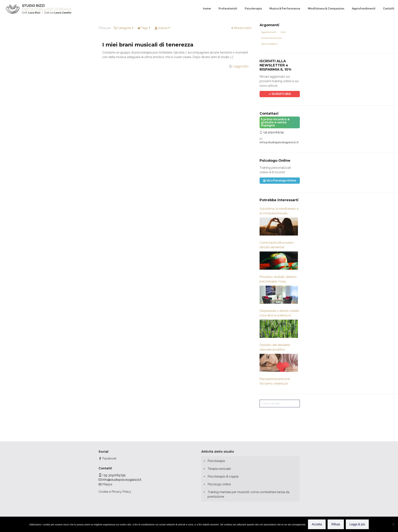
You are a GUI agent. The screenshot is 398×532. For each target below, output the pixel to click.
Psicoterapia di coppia (223, 476)
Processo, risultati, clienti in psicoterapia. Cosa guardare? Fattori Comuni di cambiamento (279, 279)
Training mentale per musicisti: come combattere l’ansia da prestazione (248, 494)
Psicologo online (219, 484)
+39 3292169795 (272, 132)
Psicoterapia (216, 461)
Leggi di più (357, 524)
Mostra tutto (241, 28)
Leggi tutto (241, 66)
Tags (144, 28)
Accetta (317, 524)
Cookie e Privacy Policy (115, 492)
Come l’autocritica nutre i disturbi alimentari (277, 245)
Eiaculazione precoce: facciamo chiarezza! (275, 381)
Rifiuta (336, 524)
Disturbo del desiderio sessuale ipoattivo (275, 347)
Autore (162, 28)
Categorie (124, 28)
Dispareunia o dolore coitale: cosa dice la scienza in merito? (279, 313)
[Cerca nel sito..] (280, 404)
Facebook (107, 458)
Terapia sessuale (219, 469)
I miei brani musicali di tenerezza (148, 45)
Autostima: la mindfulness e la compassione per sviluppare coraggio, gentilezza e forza (279, 211)
